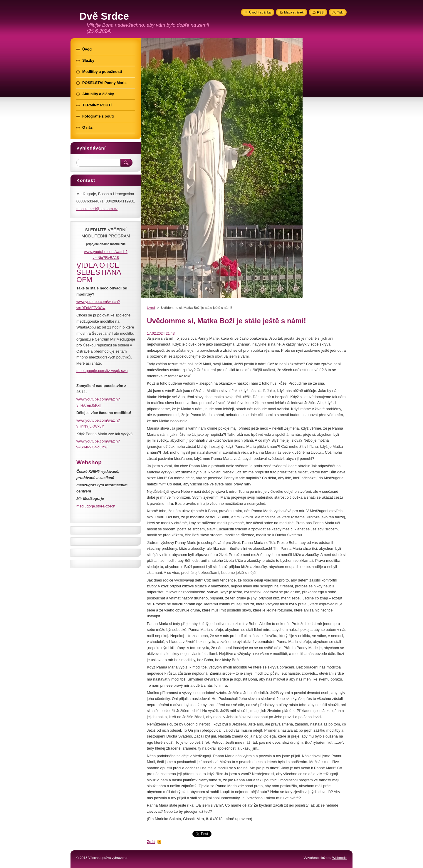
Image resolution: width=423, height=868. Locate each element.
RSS (320, 12)
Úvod (151, 308)
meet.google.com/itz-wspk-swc (102, 371)
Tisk (340, 12)
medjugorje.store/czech (96, 506)
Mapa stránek (294, 12)
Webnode (339, 858)
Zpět (151, 842)
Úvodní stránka (260, 12)
